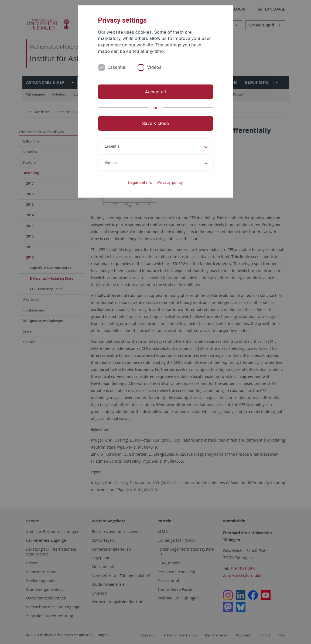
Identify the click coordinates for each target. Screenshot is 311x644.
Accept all (155, 92)
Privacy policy (170, 182)
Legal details (140, 182)
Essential (117, 67)
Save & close (155, 123)
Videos (154, 67)
